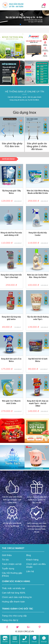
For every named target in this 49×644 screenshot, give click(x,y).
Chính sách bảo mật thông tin (17, 597)
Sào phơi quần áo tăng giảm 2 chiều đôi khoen (37, 146)
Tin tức (5, 560)
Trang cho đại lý (10, 620)
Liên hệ (30, 571)
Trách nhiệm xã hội (12, 564)
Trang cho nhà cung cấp (14, 616)
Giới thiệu (7, 555)
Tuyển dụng (8, 568)
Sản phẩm (5, 642)
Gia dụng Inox (25, 112)
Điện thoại (24, 642)
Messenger (44, 642)
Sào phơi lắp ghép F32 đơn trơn (12, 145)
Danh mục (15, 642)
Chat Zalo (34, 642)
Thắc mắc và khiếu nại (13, 588)
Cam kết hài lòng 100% (14, 593)
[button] (20, 24)
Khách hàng (32, 560)
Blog (29, 555)
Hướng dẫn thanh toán (13, 602)
